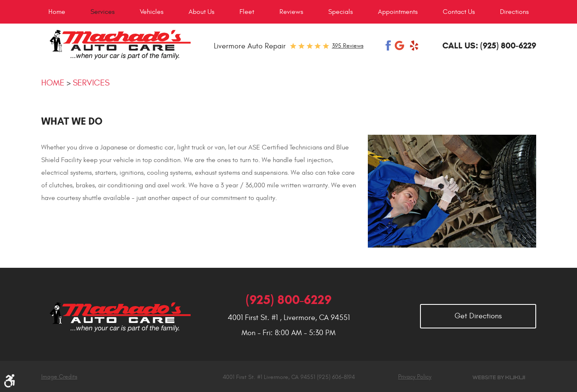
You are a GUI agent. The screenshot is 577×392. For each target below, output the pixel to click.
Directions (514, 12)
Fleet (247, 12)
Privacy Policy (415, 377)
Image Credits (59, 377)
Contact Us (459, 12)
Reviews (291, 12)
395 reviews (348, 46)
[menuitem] (57, 12)
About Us (201, 12)
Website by (499, 377)
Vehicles (152, 12)
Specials (340, 12)
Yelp (414, 45)
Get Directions (478, 316)
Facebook (388, 45)
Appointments (398, 12)
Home (57, 12)
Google (400, 45)
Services (102, 12)
